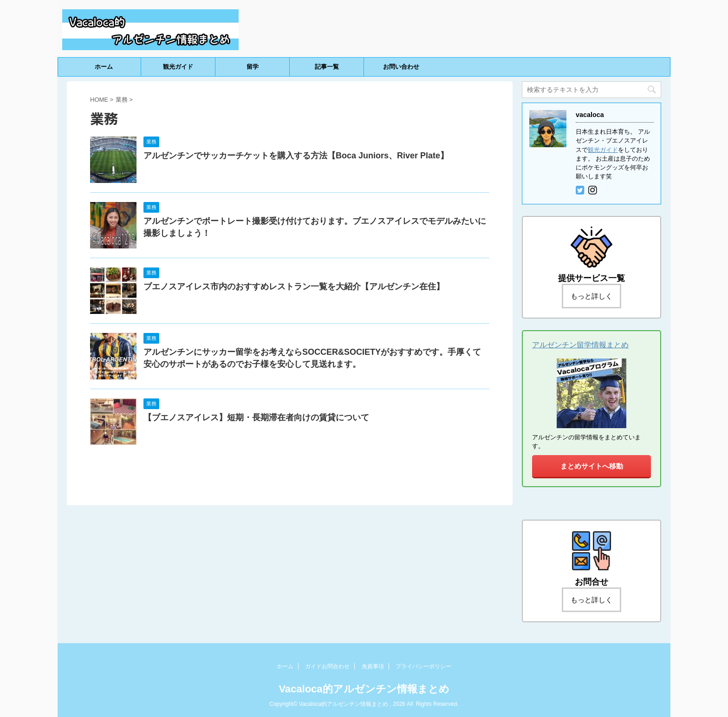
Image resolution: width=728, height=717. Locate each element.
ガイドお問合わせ (327, 666)
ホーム (104, 67)
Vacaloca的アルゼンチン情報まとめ (364, 689)
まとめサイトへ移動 (592, 466)
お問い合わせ (401, 67)
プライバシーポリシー (423, 666)
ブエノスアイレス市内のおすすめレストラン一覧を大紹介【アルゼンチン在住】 (294, 287)
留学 (253, 67)
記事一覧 (327, 67)
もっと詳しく (591, 296)
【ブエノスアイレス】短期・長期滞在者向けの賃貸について (256, 417)
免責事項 (373, 666)
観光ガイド (178, 67)
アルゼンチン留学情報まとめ (580, 345)
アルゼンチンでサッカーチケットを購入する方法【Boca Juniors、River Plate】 (296, 156)
